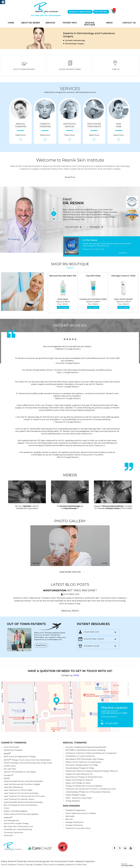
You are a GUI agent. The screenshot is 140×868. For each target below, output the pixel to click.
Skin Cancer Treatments (94, 130)
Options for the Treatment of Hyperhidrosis (83, 762)
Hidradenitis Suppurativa (75, 810)
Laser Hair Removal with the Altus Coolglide (22, 784)
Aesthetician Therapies (13, 750)
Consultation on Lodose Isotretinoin (80, 756)
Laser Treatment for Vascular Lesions (19, 799)
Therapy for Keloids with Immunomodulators (84, 786)
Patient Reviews (70, 325)
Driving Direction (109, 717)
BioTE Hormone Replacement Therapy (20, 757)
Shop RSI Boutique (90, 24)
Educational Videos (94, 639)
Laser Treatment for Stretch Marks (18, 790)
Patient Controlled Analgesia (15, 811)
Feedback (38, 865)
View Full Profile (72, 227)
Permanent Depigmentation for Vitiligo (82, 765)
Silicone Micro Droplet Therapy (16, 823)
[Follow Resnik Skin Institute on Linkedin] (125, 848)
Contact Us (129, 23)
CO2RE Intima (10, 766)
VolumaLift (8, 835)
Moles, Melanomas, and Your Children (81, 813)
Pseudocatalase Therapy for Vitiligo (80, 768)
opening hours (92, 646)
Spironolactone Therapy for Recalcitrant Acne (84, 777)
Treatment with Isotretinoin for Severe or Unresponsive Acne (91, 789)
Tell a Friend (49, 865)
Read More (70, 177)
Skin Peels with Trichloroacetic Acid (18, 826)
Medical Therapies (21, 130)
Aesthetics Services (70, 130)
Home (11, 23)
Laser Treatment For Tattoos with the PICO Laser (24, 796)
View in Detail (63, 307)
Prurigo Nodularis (73, 801)
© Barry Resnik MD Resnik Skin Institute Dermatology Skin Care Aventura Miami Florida (37, 861)
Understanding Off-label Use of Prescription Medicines (88, 792)
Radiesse (8, 817)
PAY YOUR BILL (101, 12)
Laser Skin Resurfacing (13, 787)
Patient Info (70, 23)
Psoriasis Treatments (74, 825)
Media (109, 23)
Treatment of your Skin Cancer (78, 828)
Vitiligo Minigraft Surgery (76, 795)
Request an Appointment (80, 12)
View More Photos (70, 572)
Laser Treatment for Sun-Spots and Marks (21, 793)
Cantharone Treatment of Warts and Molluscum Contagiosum (91, 753)
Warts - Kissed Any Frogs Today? (79, 798)
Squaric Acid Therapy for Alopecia (79, 780)
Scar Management (11, 821)
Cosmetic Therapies (45, 130)
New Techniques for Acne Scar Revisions (20, 805)
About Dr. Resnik (31, 23)
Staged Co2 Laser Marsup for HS (79, 774)
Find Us (116, 69)
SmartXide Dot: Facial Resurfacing (18, 829)
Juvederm (9, 775)
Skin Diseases (71, 806)
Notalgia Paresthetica (74, 822)
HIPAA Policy (81, 865)
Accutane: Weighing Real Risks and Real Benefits (86, 747)
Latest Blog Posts (70, 584)
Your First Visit (92, 632)
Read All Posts (70, 611)
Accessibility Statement (65, 865)
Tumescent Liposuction (13, 832)
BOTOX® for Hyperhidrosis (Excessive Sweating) (85, 750)
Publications (95, 227)
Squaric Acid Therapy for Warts (78, 783)
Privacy (21, 865)
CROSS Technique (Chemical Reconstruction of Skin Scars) (28, 763)
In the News (90, 240)
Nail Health (70, 816)
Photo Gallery (70, 521)
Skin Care (119, 130)
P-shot (7, 808)
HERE (76, 675)
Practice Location (114, 708)
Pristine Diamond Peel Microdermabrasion (21, 814)
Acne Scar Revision (12, 747)
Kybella (7, 778)
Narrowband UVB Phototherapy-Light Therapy (85, 759)
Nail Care (69, 819)
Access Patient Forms (70, 69)
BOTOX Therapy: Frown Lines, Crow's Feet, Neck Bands (27, 760)
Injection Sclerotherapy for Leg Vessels (20, 772)
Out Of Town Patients (24, 69)
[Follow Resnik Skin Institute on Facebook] (114, 848)
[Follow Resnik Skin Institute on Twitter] (120, 848)
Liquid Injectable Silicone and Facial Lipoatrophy (23, 781)
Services (50, 23)
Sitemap (29, 865)
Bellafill (7, 753)
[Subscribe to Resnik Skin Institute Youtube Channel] (131, 848)
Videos (70, 475)
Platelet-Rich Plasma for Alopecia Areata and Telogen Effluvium (92, 771)
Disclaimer (12, 865)
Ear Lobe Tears (10, 769)
